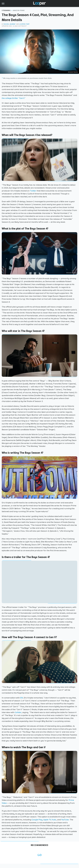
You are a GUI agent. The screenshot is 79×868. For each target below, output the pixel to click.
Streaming (6, 10)
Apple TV (47, 820)
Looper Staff (24, 24)
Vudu (54, 820)
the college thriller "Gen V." (14, 98)
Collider (18, 712)
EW (22, 698)
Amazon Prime (19, 10)
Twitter (33, 191)
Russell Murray (10, 24)
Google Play (37, 820)
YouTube (65, 820)
